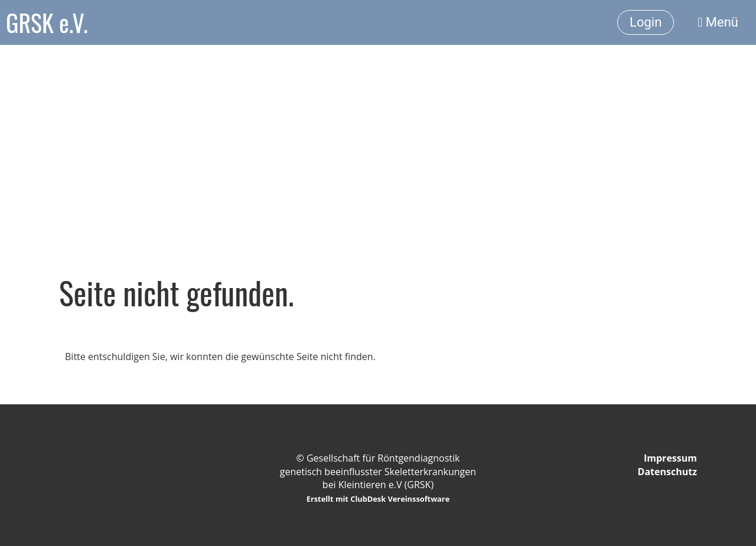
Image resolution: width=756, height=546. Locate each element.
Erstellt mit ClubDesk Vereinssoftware (378, 499)
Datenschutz (667, 472)
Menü (718, 22)
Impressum (670, 458)
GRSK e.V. (47, 22)
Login (646, 22)
